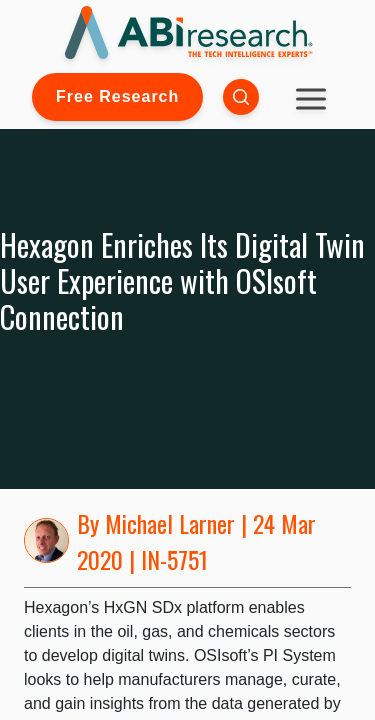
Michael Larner (170, 523)
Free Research (117, 96)
